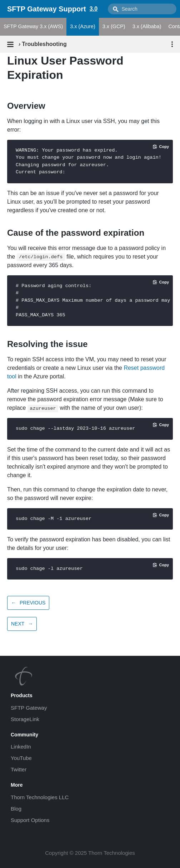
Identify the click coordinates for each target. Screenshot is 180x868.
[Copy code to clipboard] (161, 147)
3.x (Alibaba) (147, 26)
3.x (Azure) (82, 26)
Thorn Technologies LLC (40, 797)
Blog (16, 809)
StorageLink (25, 719)
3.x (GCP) (114, 26)
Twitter (19, 769)
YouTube (21, 758)
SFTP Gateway (29, 708)
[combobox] (142, 9)
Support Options (30, 820)
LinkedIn (21, 747)
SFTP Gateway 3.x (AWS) (33, 26)
